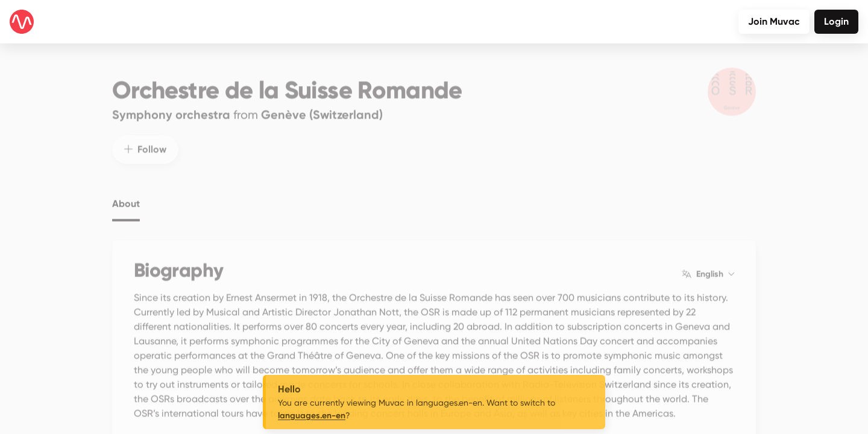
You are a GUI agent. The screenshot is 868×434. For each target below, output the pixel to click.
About (126, 195)
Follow (145, 140)
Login (836, 21)
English (708, 265)
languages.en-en (312, 416)
